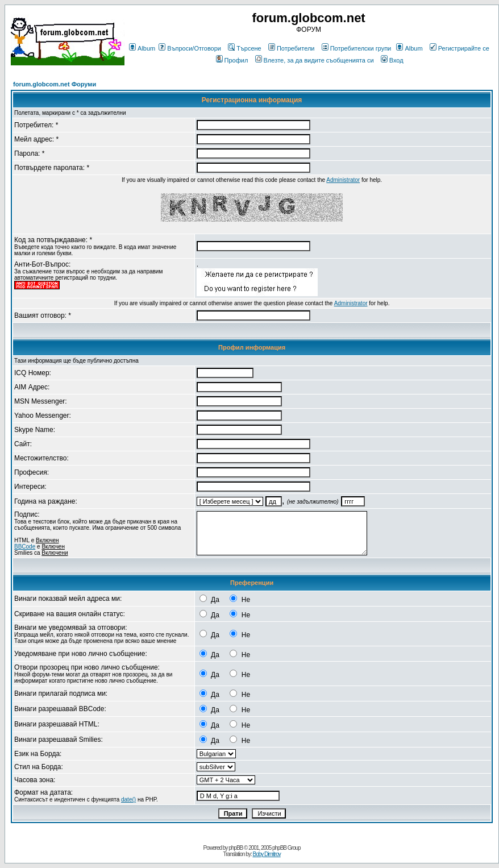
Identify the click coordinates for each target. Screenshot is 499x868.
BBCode (25, 547)
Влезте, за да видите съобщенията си (315, 60)
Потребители (292, 48)
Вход (392, 60)
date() (128, 800)
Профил (232, 60)
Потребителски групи (357, 48)
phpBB (236, 848)
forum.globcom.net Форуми (55, 84)
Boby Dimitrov (266, 854)
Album (142, 48)
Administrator (343, 180)
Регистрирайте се (460, 48)
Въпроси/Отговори (190, 48)
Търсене (245, 48)
